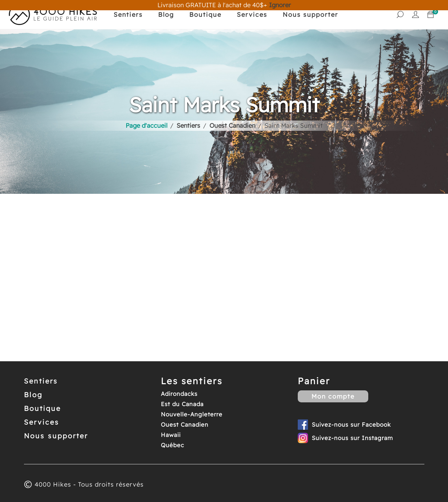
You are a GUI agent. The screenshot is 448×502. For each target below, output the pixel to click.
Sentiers (128, 15)
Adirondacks (179, 394)
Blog (166, 15)
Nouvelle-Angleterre (192, 414)
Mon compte (333, 396)
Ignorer (280, 5)
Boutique (205, 15)
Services (252, 15)
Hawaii (171, 435)
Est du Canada (182, 404)
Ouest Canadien (185, 424)
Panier (314, 381)
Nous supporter (310, 15)
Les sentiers (192, 381)
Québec (172, 445)
